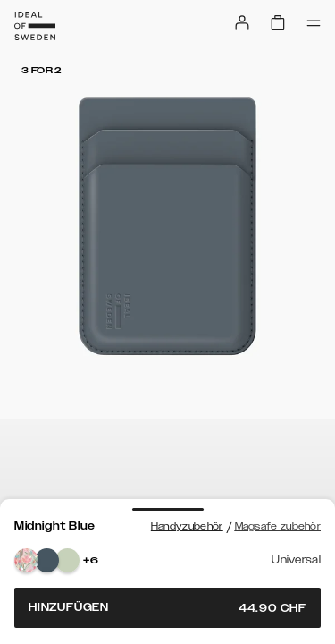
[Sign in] (242, 22)
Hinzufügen (167, 608)
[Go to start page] (35, 26)
